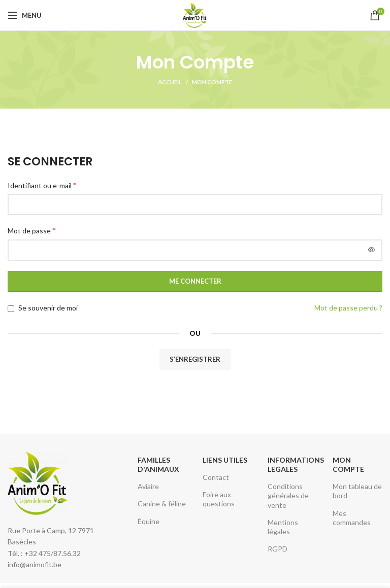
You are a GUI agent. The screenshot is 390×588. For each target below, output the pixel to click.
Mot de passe (32, 230)
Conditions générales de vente (288, 495)
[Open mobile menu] (25, 15)
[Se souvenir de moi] (11, 309)
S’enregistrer (195, 359)
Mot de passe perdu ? (348, 308)
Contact (216, 477)
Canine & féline (162, 504)
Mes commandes (352, 518)
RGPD (278, 549)
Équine (149, 521)
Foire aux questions (219, 499)
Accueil (170, 82)
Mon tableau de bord (357, 491)
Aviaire (148, 486)
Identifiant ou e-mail (42, 185)
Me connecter (195, 281)
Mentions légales (283, 527)
